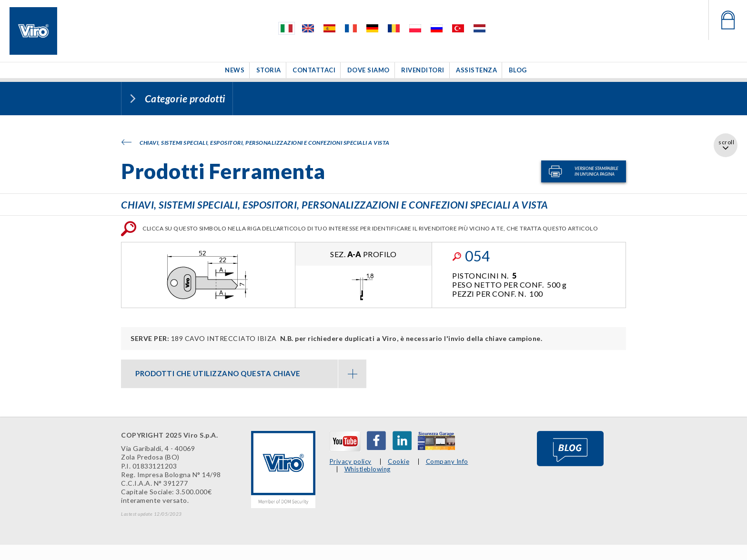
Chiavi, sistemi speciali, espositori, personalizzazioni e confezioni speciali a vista (256, 143)
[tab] (244, 374)
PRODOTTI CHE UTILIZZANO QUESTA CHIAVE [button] (251, 374)
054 (471, 256)
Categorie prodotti (185, 98)
